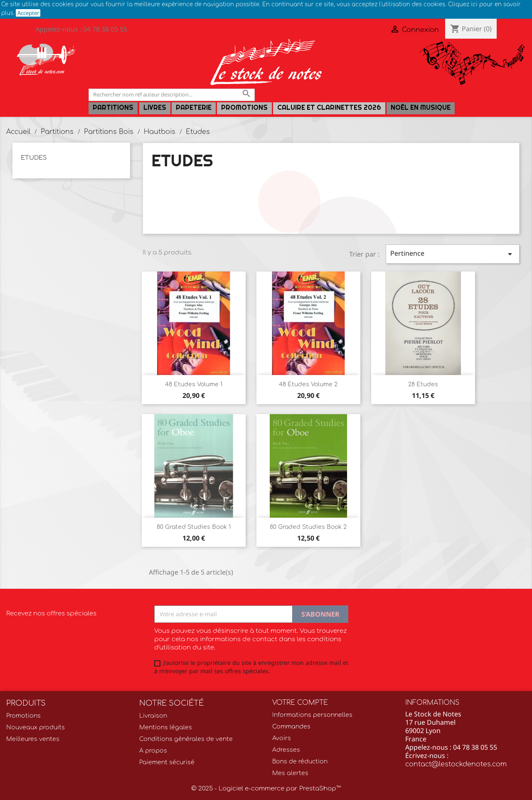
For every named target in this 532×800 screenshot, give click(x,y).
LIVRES (155, 107)
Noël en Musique (421, 107)
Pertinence (453, 254)
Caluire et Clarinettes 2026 (329, 107)
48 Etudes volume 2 (308, 384)
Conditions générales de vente (186, 739)
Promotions (244, 107)
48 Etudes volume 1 (194, 384)
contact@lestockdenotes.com (456, 764)
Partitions (113, 107)
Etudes (34, 158)
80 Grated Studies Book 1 (194, 527)
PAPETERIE (194, 107)
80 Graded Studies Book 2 (308, 527)
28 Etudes (423, 384)
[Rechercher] (172, 95)
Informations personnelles (312, 715)
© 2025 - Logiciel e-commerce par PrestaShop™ (266, 789)
